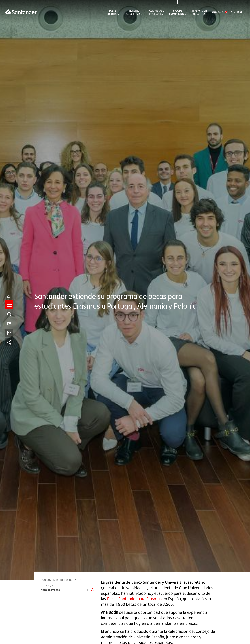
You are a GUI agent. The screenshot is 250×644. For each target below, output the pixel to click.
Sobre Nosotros (113, 12)
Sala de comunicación (178, 12)
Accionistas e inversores (156, 12)
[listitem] (9, 308)
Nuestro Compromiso (134, 12)
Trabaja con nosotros (199, 12)
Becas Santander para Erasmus (134, 599)
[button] (9, 308)
